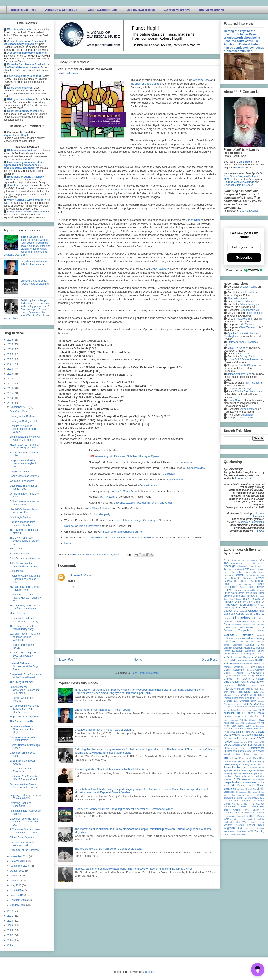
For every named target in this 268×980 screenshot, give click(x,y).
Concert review (196, 468)
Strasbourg (241, 792)
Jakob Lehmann (249, 409)
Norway (249, 729)
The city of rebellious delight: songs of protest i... (25, 541)
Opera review (175, 480)
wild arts (250, 828)
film (247, 664)
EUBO (261, 657)
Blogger (150, 972)
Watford (251, 819)
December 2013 (20, 407)
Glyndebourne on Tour (235, 676)
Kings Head (236, 692)
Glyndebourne (257, 673)
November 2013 (20, 856)
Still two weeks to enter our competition (25, 503)
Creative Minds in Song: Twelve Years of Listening (104, 730)
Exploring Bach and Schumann (21, 805)
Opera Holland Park (235, 735)
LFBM (256, 698)
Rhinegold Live (238, 764)
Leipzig (227, 698)
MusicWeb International (251, 522)
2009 (11, 926)
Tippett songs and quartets (25, 717)
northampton (259, 726)
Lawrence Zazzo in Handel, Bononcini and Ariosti (143, 503)
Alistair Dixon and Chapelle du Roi (122, 532)
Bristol (246, 590)
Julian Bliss (247, 415)
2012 (11, 911)
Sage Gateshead (256, 770)
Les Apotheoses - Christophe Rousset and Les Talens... (25, 690)
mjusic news (251, 707)
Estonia (247, 657)
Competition (245, 630)
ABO (226, 563)
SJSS (237, 779)
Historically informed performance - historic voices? (23, 429)
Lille (236, 701)
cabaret (243, 611)
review (227, 764)
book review (257, 587)
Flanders (236, 667)
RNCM (261, 764)
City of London (248, 625)
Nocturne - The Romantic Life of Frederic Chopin (24, 778)
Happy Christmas (19, 471)
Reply (71, 586)
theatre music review (235, 807)
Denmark (250, 645)
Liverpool (244, 701)
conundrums (248, 638)
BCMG (227, 584)
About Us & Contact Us (61, 10)
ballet (232, 572)
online (247, 732)
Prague (247, 754)
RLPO (254, 764)
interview (230, 689)
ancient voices (257, 566)
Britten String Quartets (22, 837)
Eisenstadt (229, 654)
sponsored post (245, 789)
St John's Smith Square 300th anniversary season (23, 656)
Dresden (228, 648)
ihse (263, 685)
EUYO (227, 660)
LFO (262, 698)
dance (226, 645)
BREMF (228, 590)
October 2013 (18, 861)
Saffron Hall (240, 770)
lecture (236, 695)
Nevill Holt (259, 716)
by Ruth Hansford (242, 608)
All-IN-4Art (242, 566)
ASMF (246, 569)
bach (226, 572)
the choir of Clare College (146, 84)
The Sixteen (257, 804)
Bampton (228, 575)
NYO (262, 729)
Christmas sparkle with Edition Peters (22, 739)
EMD (238, 654)
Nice (237, 723)
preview (231, 758)
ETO (254, 657)
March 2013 (17, 895)
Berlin (261, 584)
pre (256, 754)
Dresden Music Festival (247, 648)
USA (254, 813)
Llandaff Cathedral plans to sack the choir (25, 511)
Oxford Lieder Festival (244, 745)
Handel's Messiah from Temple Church (22, 523)
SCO (262, 773)
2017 (11, 384)
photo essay (245, 751)
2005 (11, 945)
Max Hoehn (243, 319)
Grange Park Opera (237, 679)
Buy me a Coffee (249, 211)
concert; (261, 635)
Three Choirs (232, 810)
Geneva (250, 670)
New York (239, 720)
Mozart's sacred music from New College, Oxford (25, 446)
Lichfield (228, 701)
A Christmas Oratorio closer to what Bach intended (25, 831)
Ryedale (228, 770)
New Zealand (250, 720)
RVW (262, 768)
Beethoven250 (244, 584)
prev (262, 754)
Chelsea (228, 622)
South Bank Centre (251, 785)
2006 (11, 940)
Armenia (238, 569)
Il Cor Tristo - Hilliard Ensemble (21, 770)
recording (260, 762)
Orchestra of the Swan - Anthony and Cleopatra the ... (24, 787)
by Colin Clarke (252, 602)
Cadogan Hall (256, 611)
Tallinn (239, 798)
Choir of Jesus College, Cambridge (135, 520)
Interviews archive (212, 10)
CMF (240, 627)
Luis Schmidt (247, 293)
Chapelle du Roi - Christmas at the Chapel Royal (25, 676)
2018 (11, 379)
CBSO (257, 614)
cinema (238, 625)
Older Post (209, 660)
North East (230, 726)
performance (258, 748)
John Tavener (160, 269)
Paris (244, 748)
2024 (11, 349)
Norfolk (261, 723)
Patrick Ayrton (247, 389)
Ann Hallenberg (253, 383)
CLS (234, 627)
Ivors (262, 689)
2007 (11, 935)
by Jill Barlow (247, 605)
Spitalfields (230, 789)
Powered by (244, 270)
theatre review (256, 807)
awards (261, 569)
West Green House (253, 822)
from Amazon (243, 478)
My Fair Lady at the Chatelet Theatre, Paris (25, 588)
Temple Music (251, 798)
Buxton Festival (251, 599)
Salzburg (228, 773)
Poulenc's (123, 491)
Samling (238, 773)
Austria (254, 569)
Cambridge (229, 614)
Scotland (229, 776)
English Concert (255, 654)
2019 (11, 374)
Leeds (244, 695)
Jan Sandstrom (114, 189)
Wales (227, 819)
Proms (243, 758)
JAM (226, 692)
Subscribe (244, 257)
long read (241, 704)
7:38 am (86, 575)
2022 (11, 359)
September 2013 (20, 866)
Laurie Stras (234, 400)
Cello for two (17, 571)
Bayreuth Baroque (241, 578)
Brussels (245, 596)
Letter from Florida (242, 698)
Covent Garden (239, 641)
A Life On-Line (232, 560)
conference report (233, 638)
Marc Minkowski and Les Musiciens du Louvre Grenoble (117, 538)
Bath (226, 578)
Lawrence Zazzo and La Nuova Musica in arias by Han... (25, 598)
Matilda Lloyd (247, 418)
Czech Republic (257, 641)
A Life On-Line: (250, 560)
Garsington (239, 670)
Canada (240, 614)
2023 (11, 354)
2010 (11, 921)
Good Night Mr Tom (21, 517)
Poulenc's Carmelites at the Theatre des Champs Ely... (25, 579)
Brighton (238, 590)
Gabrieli (228, 670)
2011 (11, 916)
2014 (11, 398)
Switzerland (230, 798)
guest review (257, 682)
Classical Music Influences (238, 185)
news (261, 720)
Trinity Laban (251, 810)
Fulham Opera (257, 667)
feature (251, 660)
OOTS (254, 732)
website (261, 819)
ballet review (243, 572)
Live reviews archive (141, 10)
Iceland (254, 685)
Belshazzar (16, 549)
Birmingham (230, 587)
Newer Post (66, 660)
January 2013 (18, 905)
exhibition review (238, 660)
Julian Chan (242, 354)
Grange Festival (256, 676)
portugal (237, 754)
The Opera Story (240, 804)
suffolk (250, 795)
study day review (234, 795)
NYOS (227, 732)
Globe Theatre (233, 673)
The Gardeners (242, 801)
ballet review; (258, 572)
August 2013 (18, 871)
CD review (169, 474)
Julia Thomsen (247, 325)
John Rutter (195, 220)
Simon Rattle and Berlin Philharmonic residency (24, 620)
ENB (243, 654)
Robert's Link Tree (24, 10)
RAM (256, 758)
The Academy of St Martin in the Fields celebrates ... (25, 607)
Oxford (227, 745)
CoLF (262, 627)
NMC (242, 723)
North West (245, 726)
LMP (253, 701)
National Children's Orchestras (83, 526)
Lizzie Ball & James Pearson (243, 359)
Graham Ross (201, 80)
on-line (240, 732)
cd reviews (258, 618)
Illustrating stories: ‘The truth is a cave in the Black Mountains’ (112, 769)
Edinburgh (237, 651)
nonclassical (250, 723)
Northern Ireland (233, 729)
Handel (242, 685)
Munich (261, 707)
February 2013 (19, 900)
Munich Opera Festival (234, 710)
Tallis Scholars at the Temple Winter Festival (24, 565)
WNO (254, 831)
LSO (256, 704)
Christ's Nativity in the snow (25, 558)
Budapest (260, 596)
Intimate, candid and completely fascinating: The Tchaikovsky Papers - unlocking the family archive (133, 869)
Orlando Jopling (248, 287)
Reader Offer (231, 762)
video (251, 816)
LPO (250, 704)
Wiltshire (261, 828)
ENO (226, 657)
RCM (262, 758)
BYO (236, 611)
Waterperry (239, 819)
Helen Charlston (254, 313)
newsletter (229, 723)
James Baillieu (244, 301)
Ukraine (247, 813)
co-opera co (251, 627)
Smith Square (258, 779)
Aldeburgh (229, 566)
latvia (262, 692)
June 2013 (17, 881)
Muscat (248, 710)
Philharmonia (230, 751)
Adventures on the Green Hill (247, 563)
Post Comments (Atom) (145, 673)
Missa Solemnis (101, 508)
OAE (233, 732)
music (255, 710)
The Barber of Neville (22, 721)
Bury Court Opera (232, 599)
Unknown (74, 575)
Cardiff (249, 614)
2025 (11, 344)
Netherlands (247, 716)
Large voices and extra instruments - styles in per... (23, 463)
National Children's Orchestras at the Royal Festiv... (24, 666)
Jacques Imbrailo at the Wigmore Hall (23, 844)
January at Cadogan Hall (23, 421)
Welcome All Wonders (22, 481)
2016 (11, 388)
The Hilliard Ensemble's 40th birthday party (23, 628)
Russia (255, 768)
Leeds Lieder (257, 695)
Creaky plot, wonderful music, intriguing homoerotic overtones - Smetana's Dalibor (124, 809)
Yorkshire (241, 834)
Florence (245, 667)
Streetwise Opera (256, 792)
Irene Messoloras (249, 310)
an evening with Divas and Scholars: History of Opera (127, 456)
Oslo (262, 742)
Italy (257, 689)
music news (246, 713)
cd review (73, 73)
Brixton (236, 596)
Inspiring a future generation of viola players (25, 797)
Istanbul (250, 689)
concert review (238, 634)
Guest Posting (241, 682)
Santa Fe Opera (251, 773)
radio (250, 758)
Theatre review (183, 462)
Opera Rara (248, 738)
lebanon (227, 695)
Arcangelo (229, 569)
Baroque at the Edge (255, 575)
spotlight (259, 789)
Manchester (238, 707)
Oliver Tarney (246, 327)
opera (261, 732)
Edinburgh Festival (254, 651)
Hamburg (228, 685)
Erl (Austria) (236, 657)
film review (255, 664)
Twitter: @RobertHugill (102, 10)
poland (227, 754)
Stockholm (229, 792)
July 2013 (16, 876)
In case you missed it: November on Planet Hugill (23, 729)
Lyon (262, 704)
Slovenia (246, 779)
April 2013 (16, 890)
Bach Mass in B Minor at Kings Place (23, 487)
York (233, 834)
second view (258, 776)
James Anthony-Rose (239, 374)
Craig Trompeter (237, 348)
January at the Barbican (23, 416)
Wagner (261, 816)
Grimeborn (259, 679)
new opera (229, 720)
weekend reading (232, 822)
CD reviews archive (177, 10)
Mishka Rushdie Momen (248, 391)
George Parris (248, 357)
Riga (248, 765)
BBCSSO (260, 581)
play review (258, 751)
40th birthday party (99, 514)
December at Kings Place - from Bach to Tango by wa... (25, 822)
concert (261, 630)
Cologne (228, 630)
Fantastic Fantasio (20, 554)
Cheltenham (242, 622)
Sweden (260, 795)
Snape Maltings (233, 782)
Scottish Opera (242, 776)
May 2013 (16, 885)
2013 (11, 403)
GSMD (227, 682)
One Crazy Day (18, 411)
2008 (11, 930)
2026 (11, 340)
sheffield (228, 779)
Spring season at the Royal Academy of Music (25, 438)
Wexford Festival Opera (250, 825)
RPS (249, 768)
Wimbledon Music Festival (237, 831)
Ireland (241, 689)
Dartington (237, 645)
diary (261, 644)
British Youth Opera (234, 593)
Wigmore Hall (234, 828)
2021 (11, 364)
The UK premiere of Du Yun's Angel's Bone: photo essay (108, 849)
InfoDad (260, 531)
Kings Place (251, 692)
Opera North (231, 738)
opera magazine (256, 735)
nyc (256, 729)
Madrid (227, 707)
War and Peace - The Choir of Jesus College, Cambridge (25, 637)
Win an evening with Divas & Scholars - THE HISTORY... (24, 709)
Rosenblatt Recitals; (235, 768)
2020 (11, 369)
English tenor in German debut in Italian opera (102, 710)
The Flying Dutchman (22, 682)
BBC (237, 581)
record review (246, 762)
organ (256, 742)
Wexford (228, 825)
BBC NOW (247, 581)
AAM (262, 560)
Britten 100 (251, 593)
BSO (253, 596)
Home (68, 543)
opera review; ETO (243, 742)
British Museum (257, 590)
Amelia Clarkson (248, 365)
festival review (239, 664)
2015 (11, 393)
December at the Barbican (24, 850)
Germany (260, 670)
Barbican (239, 575)
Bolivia (243, 587)
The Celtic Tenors (237, 298)
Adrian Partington (249, 304)
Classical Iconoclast (259, 515)
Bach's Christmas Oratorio (24, 476)
